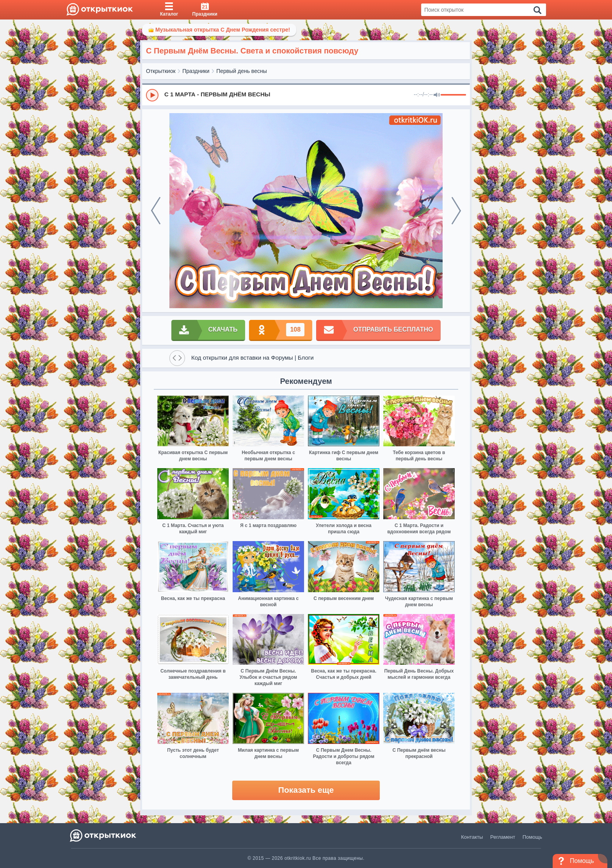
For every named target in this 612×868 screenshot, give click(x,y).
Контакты (472, 837)
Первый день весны (242, 71)
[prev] (156, 211)
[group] (306, 95)
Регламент (503, 837)
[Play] (152, 95)
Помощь (532, 837)
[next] (456, 211)
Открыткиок (161, 71)
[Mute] (437, 95)
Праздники (196, 71)
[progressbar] (453, 95)
